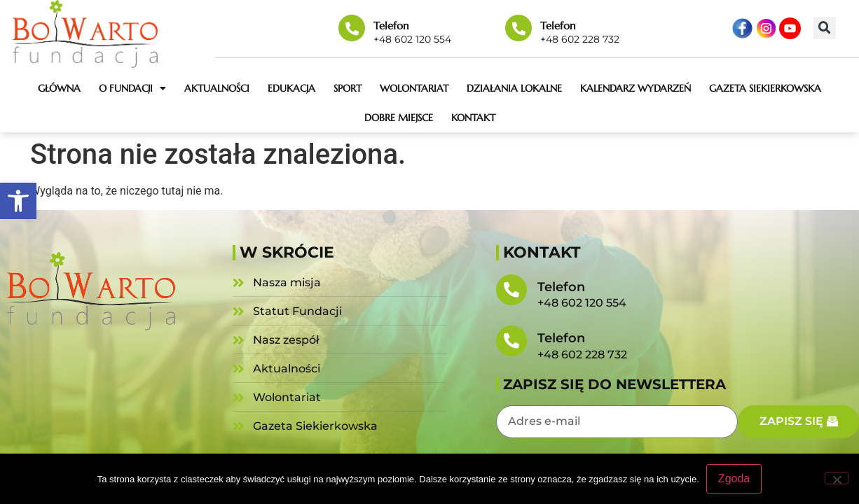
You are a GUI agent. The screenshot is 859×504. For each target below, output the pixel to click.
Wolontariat (414, 88)
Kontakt (473, 118)
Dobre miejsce (399, 118)
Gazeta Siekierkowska (765, 88)
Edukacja (291, 88)
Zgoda (734, 478)
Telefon (391, 26)
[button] (18, 201)
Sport (348, 88)
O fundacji (132, 88)
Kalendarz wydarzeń (635, 88)
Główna (59, 88)
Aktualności (217, 88)
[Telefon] (352, 28)
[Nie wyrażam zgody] (837, 478)
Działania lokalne (514, 88)
